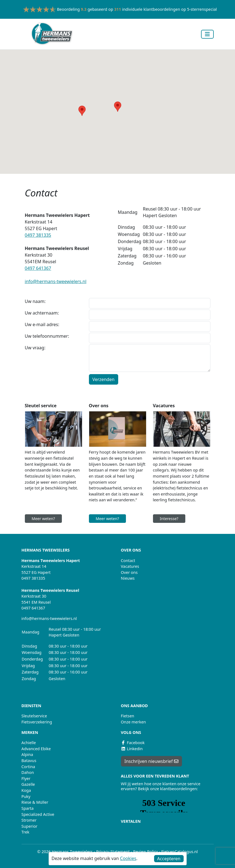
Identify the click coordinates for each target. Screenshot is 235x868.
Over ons (129, 572)
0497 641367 (38, 268)
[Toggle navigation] (207, 34)
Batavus (29, 761)
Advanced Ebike (36, 749)
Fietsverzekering (37, 722)
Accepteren (169, 859)
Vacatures (130, 566)
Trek (26, 832)
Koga (26, 790)
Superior (30, 826)
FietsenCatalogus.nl (179, 852)
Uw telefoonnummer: (47, 336)
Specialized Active (38, 814)
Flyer (26, 778)
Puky (26, 796)
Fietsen (128, 716)
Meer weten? (43, 519)
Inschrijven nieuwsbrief (151, 761)
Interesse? (169, 519)
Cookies (128, 858)
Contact (128, 561)
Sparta (28, 808)
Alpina (27, 754)
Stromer (29, 820)
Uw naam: (35, 301)
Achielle (29, 743)
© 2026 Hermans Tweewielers (65, 852)
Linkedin (132, 749)
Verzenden (104, 379)
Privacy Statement (113, 852)
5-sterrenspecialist (204, 9)
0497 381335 (38, 235)
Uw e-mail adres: (42, 324)
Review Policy (146, 852)
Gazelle (28, 784)
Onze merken (134, 722)
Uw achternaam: (42, 313)
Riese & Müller (35, 802)
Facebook (133, 743)
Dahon (28, 772)
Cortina (28, 767)
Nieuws (128, 578)
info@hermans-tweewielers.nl (56, 281)
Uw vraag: (35, 348)
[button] (118, 107)
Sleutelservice (34, 716)
